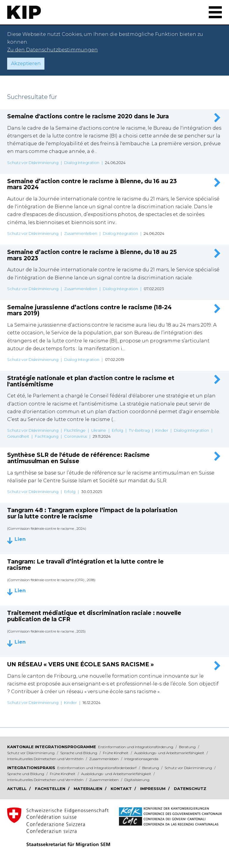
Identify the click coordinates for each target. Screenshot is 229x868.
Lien (20, 539)
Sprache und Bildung (79, 753)
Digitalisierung (137, 780)
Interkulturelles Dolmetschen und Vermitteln (46, 759)
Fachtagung (47, 436)
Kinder (162, 430)
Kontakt (122, 789)
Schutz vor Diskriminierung (33, 163)
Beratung (188, 747)
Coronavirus (76, 436)
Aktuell (17, 789)
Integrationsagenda (141, 759)
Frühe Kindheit (116, 753)
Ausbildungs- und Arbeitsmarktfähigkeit (170, 753)
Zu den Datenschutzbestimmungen (52, 50)
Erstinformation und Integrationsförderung (136, 747)
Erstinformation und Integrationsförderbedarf (97, 768)
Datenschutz (190, 789)
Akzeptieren (26, 63)
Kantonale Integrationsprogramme (52, 747)
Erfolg (117, 430)
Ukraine (99, 430)
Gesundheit (18, 436)
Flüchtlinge (75, 430)
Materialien (89, 789)
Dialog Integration (82, 163)
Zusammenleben (81, 233)
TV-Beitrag (139, 430)
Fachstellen (51, 789)
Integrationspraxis (31, 768)
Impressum (153, 789)
